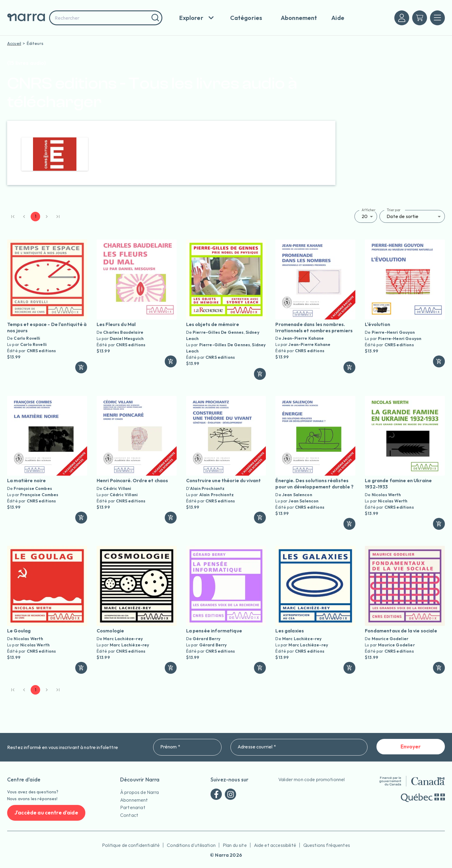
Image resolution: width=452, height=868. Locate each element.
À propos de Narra (140, 792)
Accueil (14, 43)
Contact (129, 815)
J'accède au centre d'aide (46, 813)
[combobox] (106, 18)
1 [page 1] (35, 217)
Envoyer (411, 747)
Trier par (394, 210)
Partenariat (133, 807)
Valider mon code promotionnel (311, 779)
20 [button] (365, 216)
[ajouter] (81, 367)
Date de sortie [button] (402, 216)
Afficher (369, 210)
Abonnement (134, 800)
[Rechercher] (154, 18)
